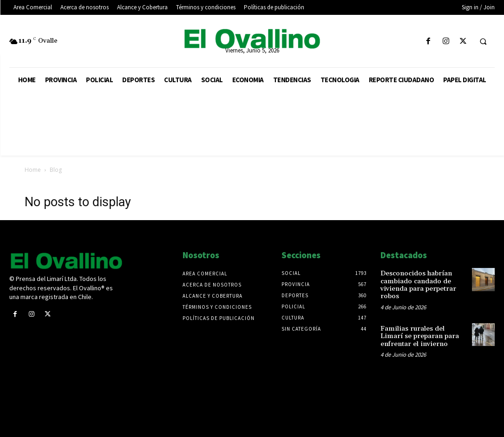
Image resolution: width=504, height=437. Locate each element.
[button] (483, 42)
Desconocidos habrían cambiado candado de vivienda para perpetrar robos (417, 284)
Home (33, 170)
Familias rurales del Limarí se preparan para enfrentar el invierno (422, 334)
